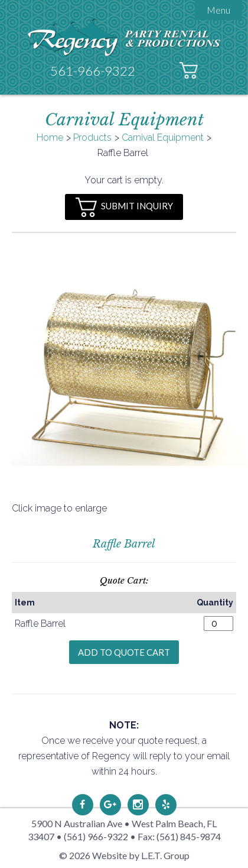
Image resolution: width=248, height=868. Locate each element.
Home (50, 137)
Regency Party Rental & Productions (124, 37)
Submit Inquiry (124, 207)
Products (92, 137)
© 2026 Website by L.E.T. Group (124, 855)
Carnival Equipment (163, 137)
